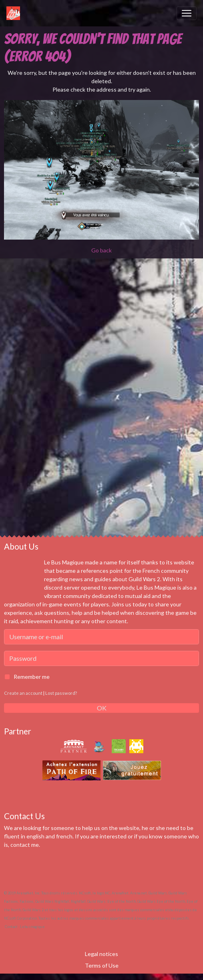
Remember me (32, 677)
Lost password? (61, 693)
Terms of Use (102, 965)
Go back (101, 250)
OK (102, 708)
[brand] (15, 13)
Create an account (23, 693)
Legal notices (101, 954)
